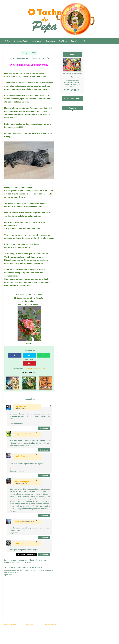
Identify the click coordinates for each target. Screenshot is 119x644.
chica (17, 434)
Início (8, 41)
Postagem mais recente (9, 625)
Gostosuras (50, 41)
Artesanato (37, 41)
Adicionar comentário (27, 554)
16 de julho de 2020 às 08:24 (25, 434)
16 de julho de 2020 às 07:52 (21, 408)
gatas (35, 368)
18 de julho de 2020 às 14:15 (31, 543)
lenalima (18, 522)
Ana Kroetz (19, 544)
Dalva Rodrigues (22, 482)
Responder (44, 428)
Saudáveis (63, 41)
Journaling (75, 41)
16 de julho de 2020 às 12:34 (21, 458)
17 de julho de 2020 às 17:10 (28, 521)
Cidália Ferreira (21, 456)
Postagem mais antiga (50, 625)
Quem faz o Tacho (21, 41)
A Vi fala (28, 368)
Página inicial (29, 625)
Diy (85, 41)
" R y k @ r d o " (21, 407)
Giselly (42, 368)
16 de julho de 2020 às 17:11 (21, 483)
